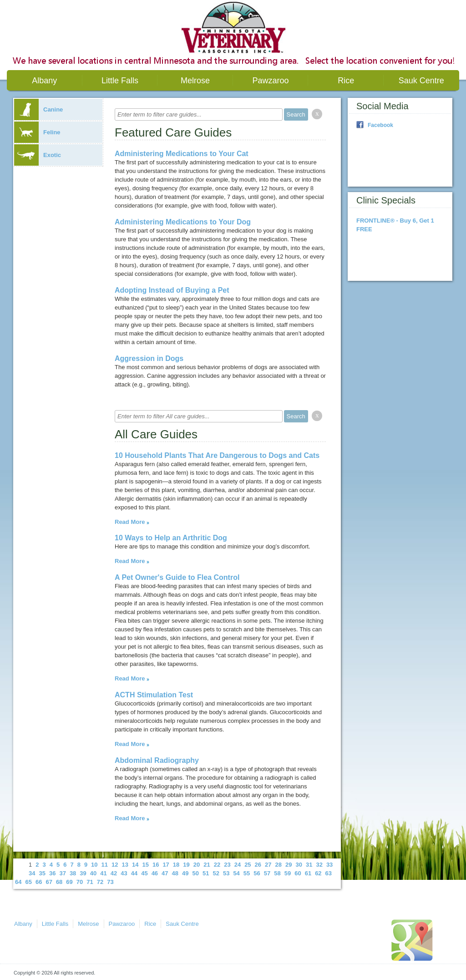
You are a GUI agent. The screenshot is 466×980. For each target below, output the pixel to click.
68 (59, 882)
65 (28, 882)
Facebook (380, 125)
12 (115, 865)
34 (32, 873)
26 (258, 865)
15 (145, 865)
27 (268, 865)
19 (186, 865)
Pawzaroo (271, 81)
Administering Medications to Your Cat (182, 154)
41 (103, 873)
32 (319, 865)
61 (308, 873)
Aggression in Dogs (149, 358)
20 (197, 865)
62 (318, 873)
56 (257, 873)
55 (247, 873)
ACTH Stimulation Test (154, 695)
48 (175, 873)
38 (73, 873)
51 (206, 873)
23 (227, 865)
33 (329, 865)
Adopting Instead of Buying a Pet (172, 290)
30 (299, 865)
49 (185, 873)
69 (69, 882)
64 (18, 882)
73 (110, 882)
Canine (38, 109)
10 (94, 865)
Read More (130, 522)
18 (176, 865)
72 (100, 882)
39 (83, 873)
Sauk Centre (421, 81)
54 (236, 873)
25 (248, 865)
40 (93, 873)
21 (207, 865)
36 (52, 873)
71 (90, 882)
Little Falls (120, 81)
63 (329, 873)
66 (39, 882)
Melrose (195, 81)
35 (42, 873)
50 (196, 873)
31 (309, 865)
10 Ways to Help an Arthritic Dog (171, 538)
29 (289, 865)
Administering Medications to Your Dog (183, 222)
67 (49, 882)
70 (80, 882)
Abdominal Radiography (157, 760)
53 (226, 873)
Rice (346, 81)
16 (156, 865)
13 (125, 865)
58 (277, 873)
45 (144, 873)
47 (165, 873)
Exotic (38, 155)
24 (238, 865)
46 (155, 873)
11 (105, 865)
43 (124, 873)
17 (166, 865)
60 (298, 873)
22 (217, 865)
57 (267, 873)
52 (216, 873)
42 (114, 873)
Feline (37, 132)
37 (62, 873)
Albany (44, 81)
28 (279, 865)
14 (135, 865)
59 (288, 873)
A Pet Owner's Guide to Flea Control (177, 577)
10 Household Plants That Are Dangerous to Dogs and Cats (217, 455)
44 (134, 873)
